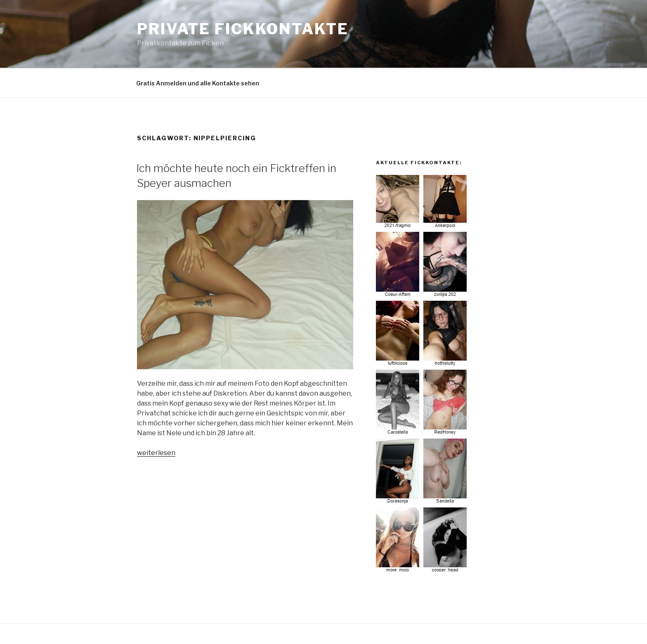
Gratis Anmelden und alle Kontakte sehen (198, 83)
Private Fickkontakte (243, 29)
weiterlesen (156, 453)
